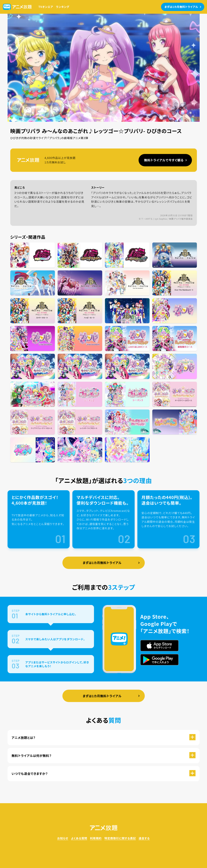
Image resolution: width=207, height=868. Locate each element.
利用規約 (96, 838)
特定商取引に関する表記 (120, 838)
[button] (104, 738)
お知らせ (63, 838)
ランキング (63, 7)
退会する (144, 838)
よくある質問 (79, 838)
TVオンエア (46, 7)
